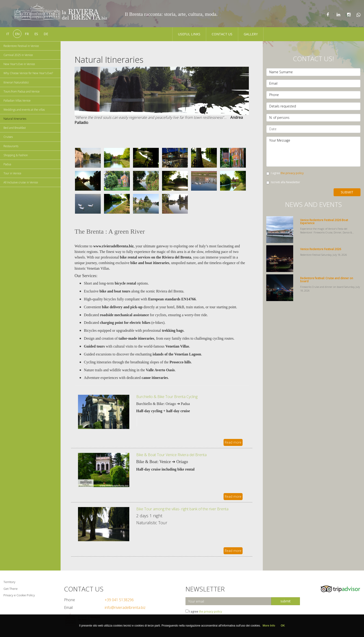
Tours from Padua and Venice (22, 91)
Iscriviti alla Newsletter (283, 182)
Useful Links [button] (189, 34)
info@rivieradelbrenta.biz (125, 607)
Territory (9, 582)
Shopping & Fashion (16, 155)
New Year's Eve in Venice (19, 64)
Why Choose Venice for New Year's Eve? (28, 73)
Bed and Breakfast (15, 128)
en (17, 34)
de (46, 34)
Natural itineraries (15, 119)
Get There (11, 589)
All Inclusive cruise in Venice (21, 182)
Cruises (8, 137)
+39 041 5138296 (119, 600)
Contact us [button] (222, 34)
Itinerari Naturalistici (16, 82)
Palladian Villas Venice (17, 101)
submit (286, 601)
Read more (233, 442)
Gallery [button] (251, 34)
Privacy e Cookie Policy (19, 595)
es (36, 34)
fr (27, 34)
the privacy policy (292, 173)
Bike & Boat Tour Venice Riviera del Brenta (171, 455)
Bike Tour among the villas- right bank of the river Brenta (182, 509)
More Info (269, 626)
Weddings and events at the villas (24, 110)
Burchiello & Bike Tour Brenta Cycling (167, 397)
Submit (347, 192)
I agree (285, 173)
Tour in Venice (12, 173)
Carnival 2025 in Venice (18, 55)
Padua (7, 164)
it (8, 34)
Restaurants (11, 146)
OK (283, 626)
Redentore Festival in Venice (21, 46)
